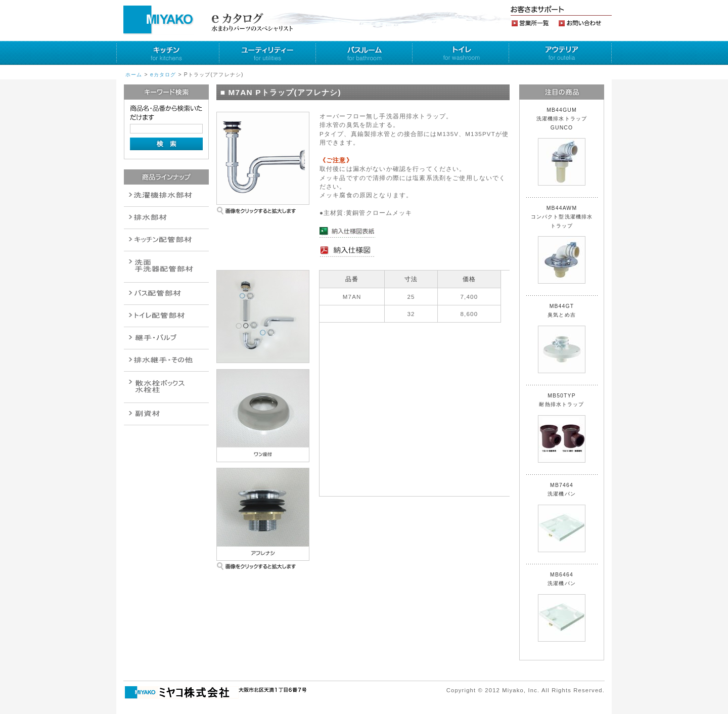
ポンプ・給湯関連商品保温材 (166, 316)
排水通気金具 (166, 195)
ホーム (134, 75)
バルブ (166, 294)
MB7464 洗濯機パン (562, 517)
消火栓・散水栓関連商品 (166, 387)
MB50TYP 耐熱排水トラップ (562, 428)
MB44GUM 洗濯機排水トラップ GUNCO (565, 146)
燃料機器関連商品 (166, 360)
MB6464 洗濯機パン (562, 607)
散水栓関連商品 (166, 267)
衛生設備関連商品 (166, 218)
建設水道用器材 (166, 414)
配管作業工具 (166, 338)
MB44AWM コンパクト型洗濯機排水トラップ (562, 244)
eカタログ (163, 75)
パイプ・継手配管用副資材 (166, 240)
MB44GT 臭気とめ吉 (562, 338)
